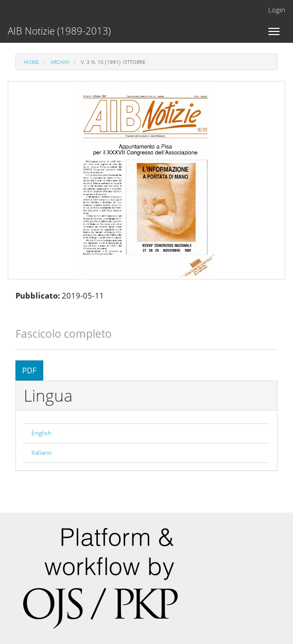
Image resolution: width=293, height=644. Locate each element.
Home (31, 62)
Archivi (60, 62)
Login (277, 10)
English (41, 433)
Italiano (41, 452)
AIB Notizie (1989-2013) (59, 31)
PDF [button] (29, 370)
